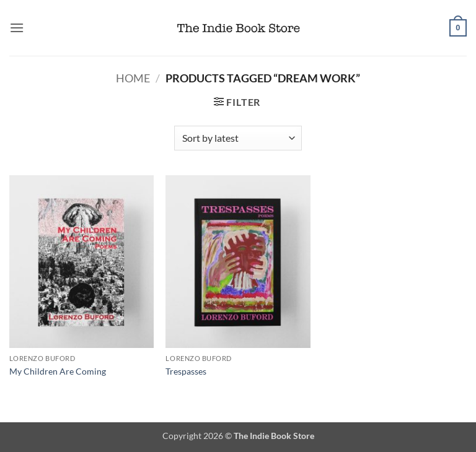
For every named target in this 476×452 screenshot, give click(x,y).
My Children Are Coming (58, 371)
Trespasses (186, 371)
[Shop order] (238, 138)
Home (133, 78)
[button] (17, 28)
